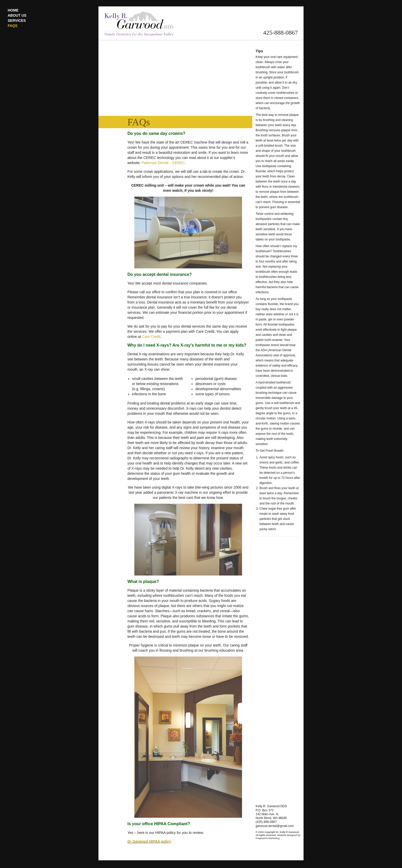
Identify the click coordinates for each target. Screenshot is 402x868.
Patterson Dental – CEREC (163, 163)
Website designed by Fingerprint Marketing (278, 837)
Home (13, 10)
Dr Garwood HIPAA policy (149, 841)
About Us (17, 15)
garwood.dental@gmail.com (275, 826)
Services (17, 21)
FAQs (13, 26)
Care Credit (151, 337)
